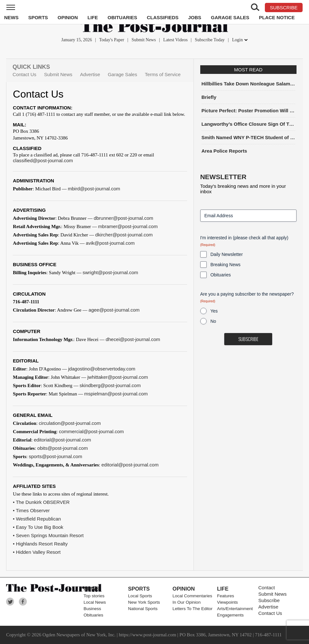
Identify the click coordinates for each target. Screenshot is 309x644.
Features (225, 596)
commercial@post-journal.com (91, 431)
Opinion (68, 17)
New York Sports (144, 602)
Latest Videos (175, 40)
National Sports (143, 609)
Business (92, 609)
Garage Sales (230, 17)
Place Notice (277, 17)
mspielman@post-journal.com (116, 394)
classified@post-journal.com (43, 160)
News (11, 17)
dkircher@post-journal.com (124, 235)
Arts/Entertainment (235, 609)
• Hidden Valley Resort (37, 552)
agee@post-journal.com (114, 310)
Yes (214, 311)
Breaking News (226, 265)
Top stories (94, 596)
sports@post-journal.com (55, 456)
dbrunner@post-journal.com (123, 218)
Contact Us (24, 74)
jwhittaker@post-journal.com (118, 377)
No (213, 321)
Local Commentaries (192, 596)
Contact (267, 588)
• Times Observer (31, 510)
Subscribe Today (210, 40)
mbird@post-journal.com (94, 189)
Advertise (90, 74)
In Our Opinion (186, 602)
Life (93, 17)
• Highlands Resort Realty (40, 544)
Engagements (230, 615)
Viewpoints (227, 602)
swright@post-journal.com (110, 272)
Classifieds (163, 17)
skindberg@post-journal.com (110, 385)
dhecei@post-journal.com (133, 339)
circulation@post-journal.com (70, 423)
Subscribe (269, 600)
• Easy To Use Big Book (38, 527)
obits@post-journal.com (63, 448)
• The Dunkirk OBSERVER (41, 502)
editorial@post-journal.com (63, 440)
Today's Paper (112, 40)
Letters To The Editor (192, 609)
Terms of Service (163, 74)
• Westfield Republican (37, 519)
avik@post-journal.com (110, 243)
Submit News (144, 40)
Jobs (195, 17)
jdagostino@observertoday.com (102, 369)
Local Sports (140, 596)
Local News (95, 602)
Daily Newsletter (227, 254)
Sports (38, 17)
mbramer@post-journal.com (128, 226)
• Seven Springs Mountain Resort (48, 535)
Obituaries (122, 17)
